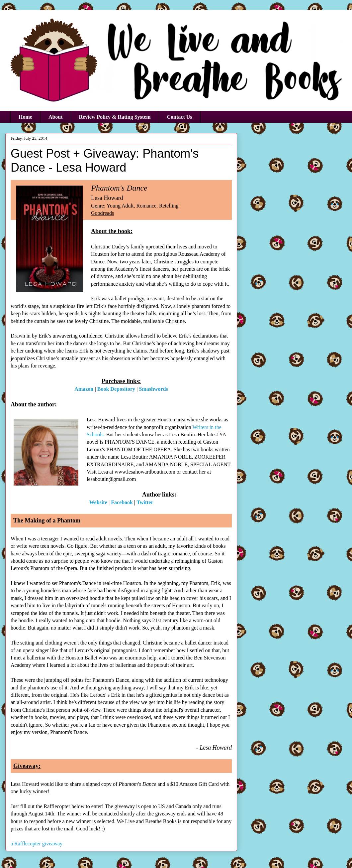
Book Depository (116, 389)
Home (25, 117)
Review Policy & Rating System (115, 117)
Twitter (145, 502)
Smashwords (154, 389)
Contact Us (180, 117)
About (56, 117)
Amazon (84, 389)
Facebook (122, 502)
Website (98, 502)
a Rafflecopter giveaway (37, 844)
